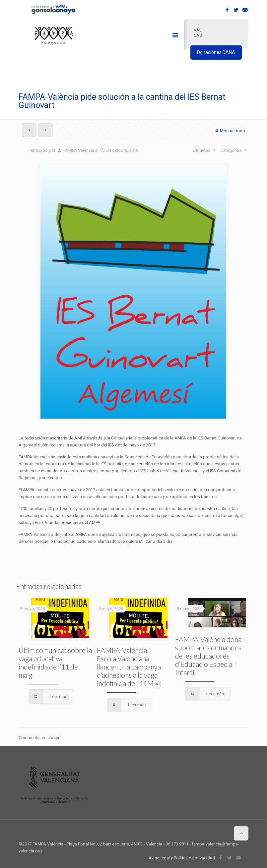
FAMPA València (79, 150)
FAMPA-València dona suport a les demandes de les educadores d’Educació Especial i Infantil (208, 656)
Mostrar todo (230, 131)
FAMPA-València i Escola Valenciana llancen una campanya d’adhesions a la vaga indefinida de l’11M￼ (129, 667)
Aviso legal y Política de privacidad (182, 858)
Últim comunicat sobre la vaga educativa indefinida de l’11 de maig (55, 663)
